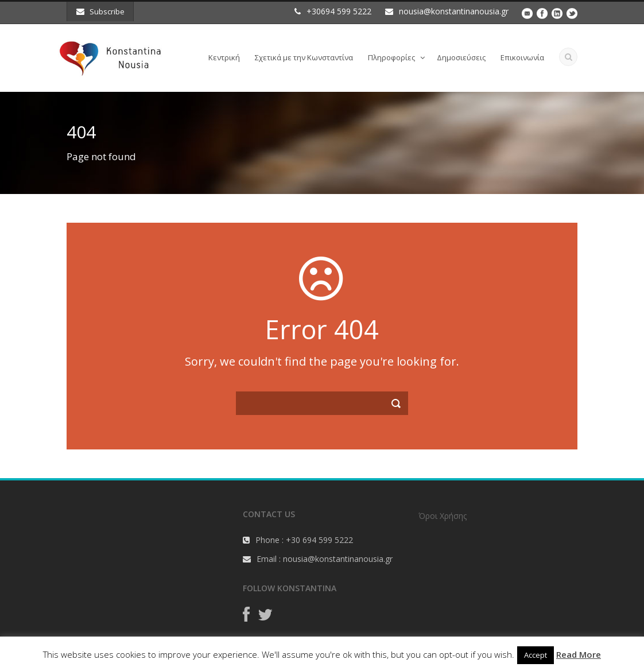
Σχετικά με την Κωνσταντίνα (304, 57)
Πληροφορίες (391, 57)
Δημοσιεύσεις (461, 57)
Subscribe (100, 11)
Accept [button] (536, 655)
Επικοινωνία (522, 57)
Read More (579, 654)
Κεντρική (224, 57)
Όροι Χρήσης (443, 516)
